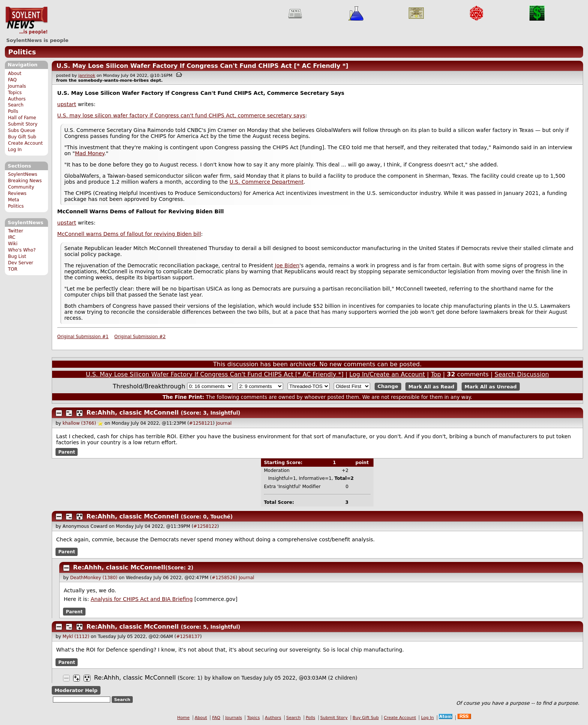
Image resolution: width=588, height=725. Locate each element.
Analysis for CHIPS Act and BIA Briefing (142, 599)
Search (16, 105)
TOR (13, 269)
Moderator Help (76, 690)
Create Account (25, 143)
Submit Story (23, 124)
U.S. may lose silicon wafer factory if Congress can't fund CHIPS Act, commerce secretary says (181, 115)
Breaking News (25, 181)
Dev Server (20, 263)
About (15, 73)
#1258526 (223, 578)
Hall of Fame (22, 118)
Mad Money (90, 153)
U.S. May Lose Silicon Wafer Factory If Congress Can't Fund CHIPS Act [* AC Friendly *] (202, 66)
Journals (17, 86)
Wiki (13, 244)
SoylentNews (26, 21)
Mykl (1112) (76, 637)
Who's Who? (22, 250)
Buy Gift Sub (22, 137)
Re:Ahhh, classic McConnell (133, 413)
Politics (22, 52)
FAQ (12, 80)
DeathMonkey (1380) (94, 578)
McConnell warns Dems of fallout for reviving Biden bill (129, 234)
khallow (222, 678)
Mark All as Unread (491, 386)
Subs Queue (22, 130)
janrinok (87, 76)
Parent (67, 452)
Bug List (17, 256)
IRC (12, 237)
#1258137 (188, 637)
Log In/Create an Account (387, 374)
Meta (13, 200)
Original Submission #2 (140, 337)
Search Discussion (522, 374)
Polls (13, 111)
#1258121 (201, 423)
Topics (15, 93)
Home (184, 718)
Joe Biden (287, 265)
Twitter (15, 231)
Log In (15, 150)
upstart (67, 104)
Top (436, 374)
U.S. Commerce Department (267, 182)
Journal (224, 423)
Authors (17, 99)
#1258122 (205, 526)
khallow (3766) (79, 423)
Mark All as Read (431, 386)
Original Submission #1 (83, 337)
